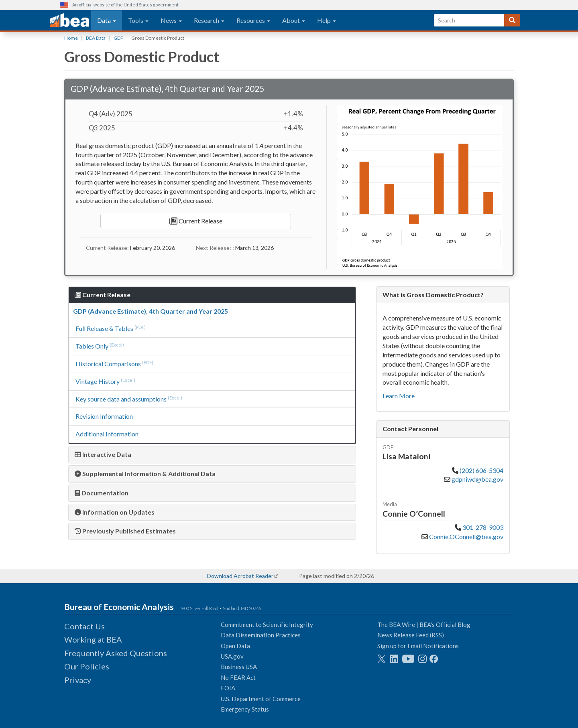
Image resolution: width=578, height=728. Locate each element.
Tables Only (92, 346)
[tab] (212, 455)
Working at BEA (93, 639)
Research (209, 20)
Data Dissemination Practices (261, 635)
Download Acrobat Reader (240, 576)
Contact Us (84, 626)
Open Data (235, 646)
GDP (118, 38)
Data (107, 20)
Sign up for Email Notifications (418, 646)
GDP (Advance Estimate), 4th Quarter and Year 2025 (151, 311)
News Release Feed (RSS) (411, 635)
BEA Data (96, 38)
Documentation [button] (102, 493)
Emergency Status (245, 709)
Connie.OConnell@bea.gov (466, 536)
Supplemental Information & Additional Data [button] (145, 474)
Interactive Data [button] (103, 454)
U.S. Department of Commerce (261, 699)
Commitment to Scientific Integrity (267, 625)
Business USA (239, 667)
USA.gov (232, 656)
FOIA (228, 688)
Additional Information (107, 434)
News (171, 20)
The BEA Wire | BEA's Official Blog (424, 625)
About (294, 20)
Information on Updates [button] (115, 512)
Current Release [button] (103, 295)
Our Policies (87, 666)
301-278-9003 (483, 527)
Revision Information (104, 416)
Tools (138, 20)
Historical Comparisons (108, 364)
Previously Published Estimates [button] (125, 531)
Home (71, 38)
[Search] (512, 20)
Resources (253, 20)
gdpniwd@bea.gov (477, 479)
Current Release (196, 221)
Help (327, 20)
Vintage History (98, 381)
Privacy (78, 680)
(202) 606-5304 (481, 470)
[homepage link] (70, 20)
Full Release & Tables (104, 328)
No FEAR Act (238, 677)
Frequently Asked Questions (116, 653)
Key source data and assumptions (121, 399)
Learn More (399, 396)
